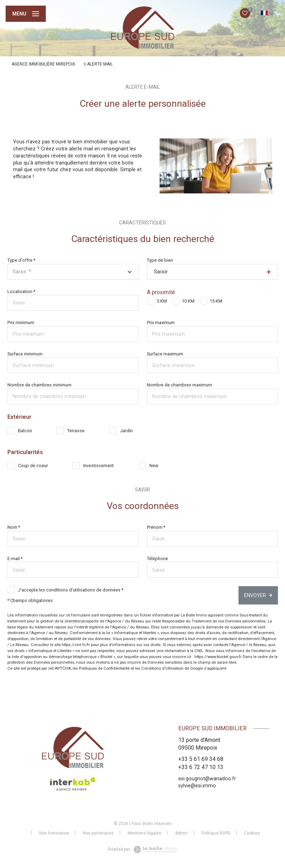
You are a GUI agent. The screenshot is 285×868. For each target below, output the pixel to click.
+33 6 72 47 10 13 (201, 767)
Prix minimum (21, 323)
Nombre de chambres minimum (39, 385)
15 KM (216, 301)
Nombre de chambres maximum (179, 385)
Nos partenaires (98, 833)
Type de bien (160, 260)
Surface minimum (25, 354)
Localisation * (21, 292)
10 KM (188, 301)
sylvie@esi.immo (197, 786)
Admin (181, 833)
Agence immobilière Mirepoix (44, 64)
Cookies (252, 833)
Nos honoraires (54, 833)
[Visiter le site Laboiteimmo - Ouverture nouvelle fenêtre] (155, 850)
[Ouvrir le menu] (26, 14)
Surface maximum (165, 354)
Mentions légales (144, 833)
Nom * (14, 527)
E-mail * (15, 559)
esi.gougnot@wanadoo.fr (207, 779)
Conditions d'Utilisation (162, 668)
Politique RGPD (216, 833)
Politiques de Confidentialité (104, 668)
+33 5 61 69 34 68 (201, 759)
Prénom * (156, 527)
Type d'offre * (21, 260)
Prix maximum (161, 323)
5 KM (162, 301)
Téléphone (157, 559)
